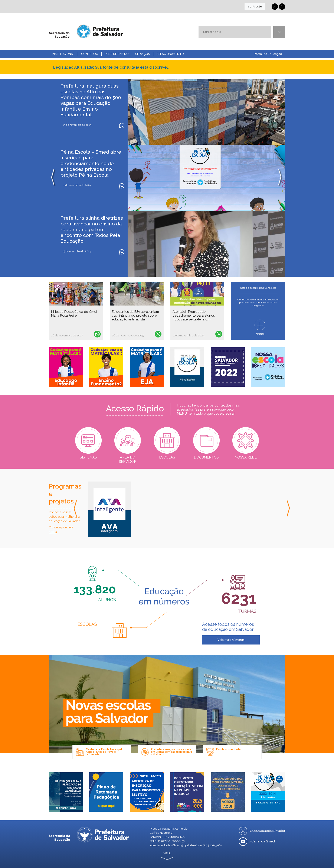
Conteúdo (90, 54)
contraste (255, 6)
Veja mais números (231, 640)
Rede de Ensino (117, 54)
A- (275, 6)
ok (279, 32)
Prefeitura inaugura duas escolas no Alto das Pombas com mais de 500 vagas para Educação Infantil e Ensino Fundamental (91, 100)
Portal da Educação (268, 54)
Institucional (63, 54)
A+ (282, 6)
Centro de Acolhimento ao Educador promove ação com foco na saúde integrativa (258, 303)
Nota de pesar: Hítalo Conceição (258, 288)
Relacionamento (170, 54)
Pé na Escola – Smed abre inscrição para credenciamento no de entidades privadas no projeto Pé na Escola (91, 163)
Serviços (143, 54)
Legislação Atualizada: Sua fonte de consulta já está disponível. (111, 67)
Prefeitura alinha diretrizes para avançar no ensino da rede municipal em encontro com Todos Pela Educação (92, 229)
